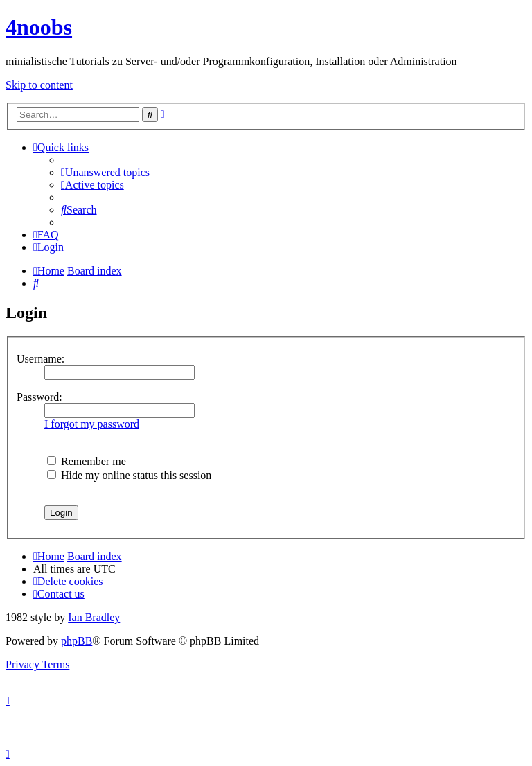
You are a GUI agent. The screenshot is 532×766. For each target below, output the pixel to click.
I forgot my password (92, 424)
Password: (39, 397)
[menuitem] (105, 172)
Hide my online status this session (129, 475)
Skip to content (39, 85)
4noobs (39, 27)
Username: (41, 359)
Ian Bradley (94, 617)
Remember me (87, 461)
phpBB (77, 641)
